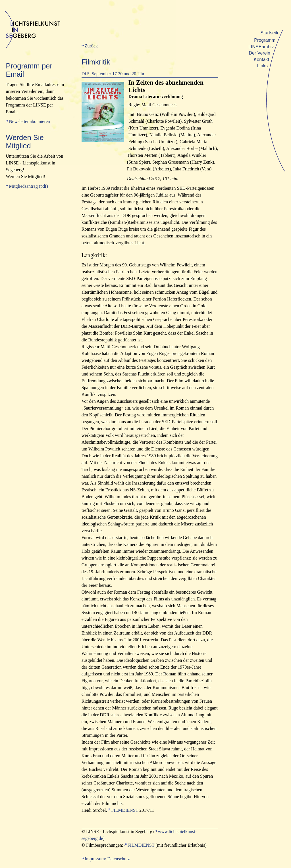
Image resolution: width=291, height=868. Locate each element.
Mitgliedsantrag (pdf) (28, 186)
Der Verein (259, 53)
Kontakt (261, 60)
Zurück (91, 46)
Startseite (270, 33)
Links (262, 66)
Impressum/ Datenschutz (107, 859)
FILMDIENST (125, 810)
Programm (265, 40)
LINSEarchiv (261, 47)
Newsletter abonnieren (29, 121)
